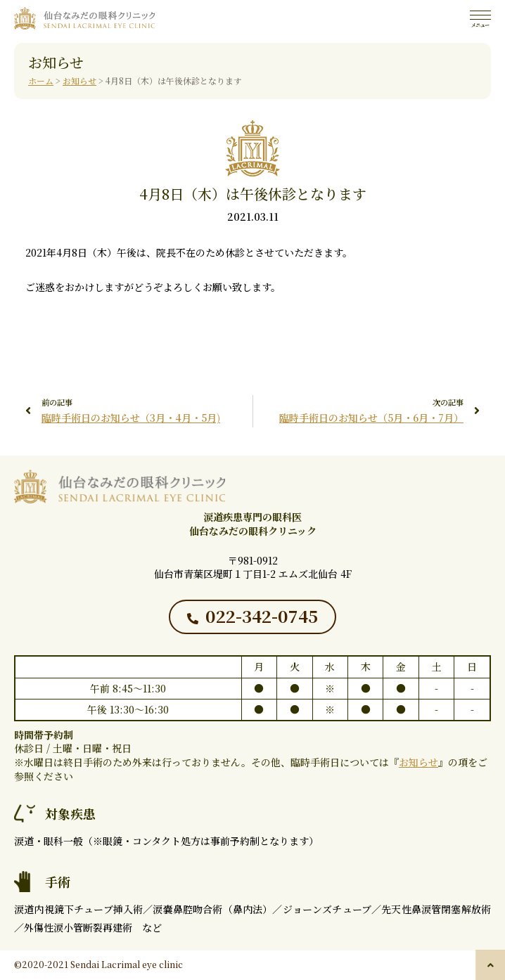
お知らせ (79, 80)
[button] (490, 965)
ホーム (41, 80)
